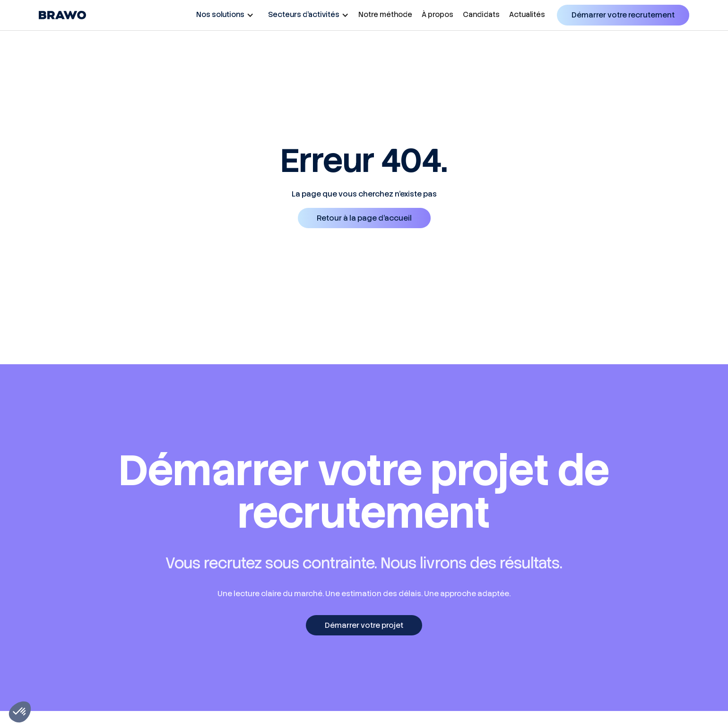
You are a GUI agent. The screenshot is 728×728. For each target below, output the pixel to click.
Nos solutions (220, 15)
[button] (223, 15)
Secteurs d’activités (304, 15)
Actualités (527, 15)
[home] (62, 15)
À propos (438, 15)
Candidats (481, 15)
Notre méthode (385, 15)
